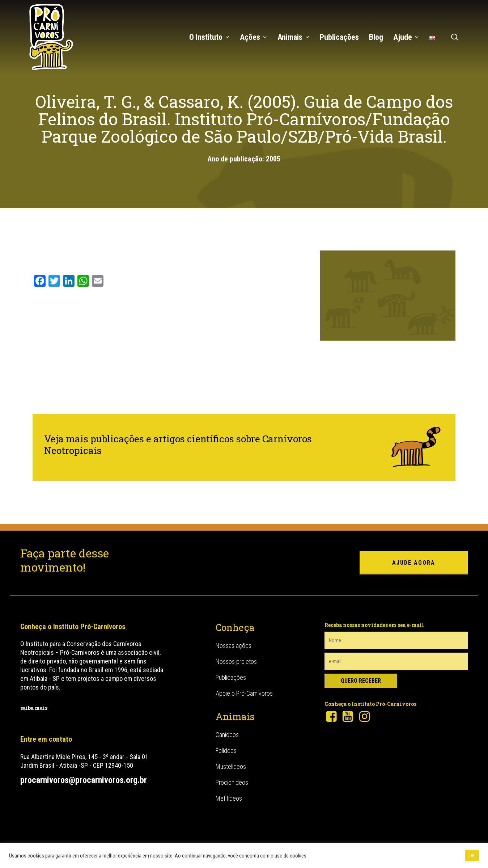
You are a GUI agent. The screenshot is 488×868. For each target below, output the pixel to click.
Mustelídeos (231, 766)
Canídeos (227, 735)
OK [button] (472, 856)
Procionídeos (232, 782)
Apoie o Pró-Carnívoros (244, 693)
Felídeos (226, 751)
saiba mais (34, 708)
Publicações (231, 677)
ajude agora (414, 563)
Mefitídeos (229, 798)
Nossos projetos (236, 661)
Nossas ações (234, 646)
